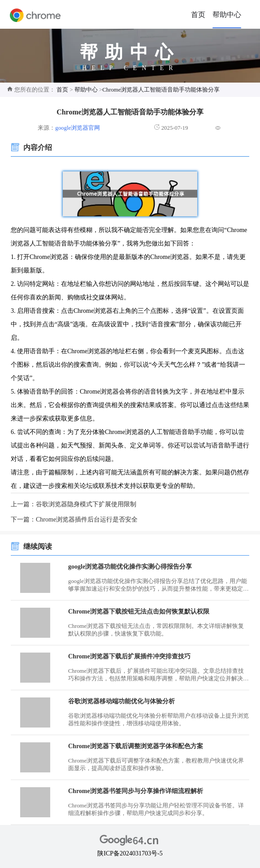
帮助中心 (227, 15)
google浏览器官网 (78, 128)
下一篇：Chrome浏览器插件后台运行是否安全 (74, 519)
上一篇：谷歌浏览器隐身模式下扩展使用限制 (74, 504)
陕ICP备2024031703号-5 (130, 853)
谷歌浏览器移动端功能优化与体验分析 (121, 701)
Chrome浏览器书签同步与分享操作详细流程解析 (136, 791)
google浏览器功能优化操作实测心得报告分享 (130, 567)
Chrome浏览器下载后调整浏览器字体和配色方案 (136, 746)
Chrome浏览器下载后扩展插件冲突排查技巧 (129, 656)
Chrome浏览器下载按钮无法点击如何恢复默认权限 (139, 612)
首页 (198, 15)
